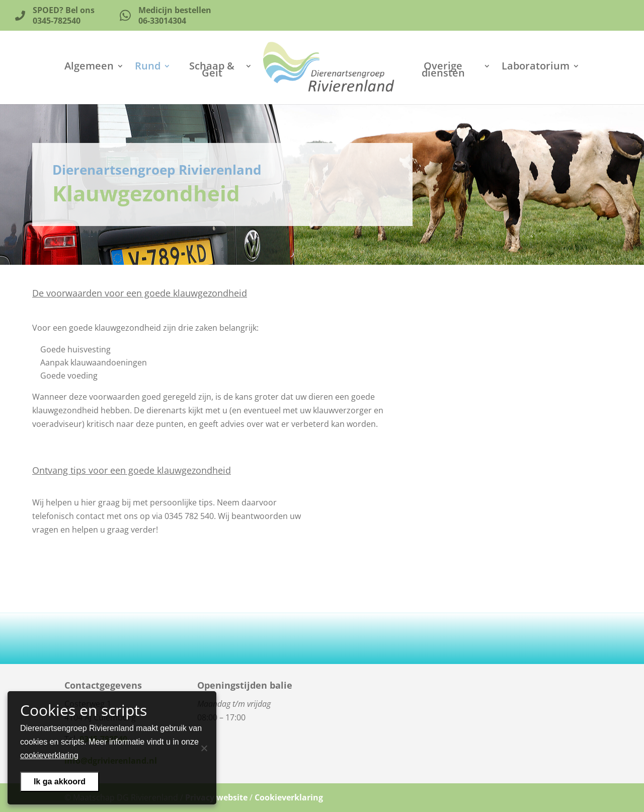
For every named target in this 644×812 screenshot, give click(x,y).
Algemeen (89, 67)
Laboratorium (536, 67)
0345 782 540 (189, 516)
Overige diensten (443, 71)
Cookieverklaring (289, 797)
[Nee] (204, 748)
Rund (148, 67)
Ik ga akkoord (60, 782)
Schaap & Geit (212, 71)
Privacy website (216, 797)
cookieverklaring (49, 755)
